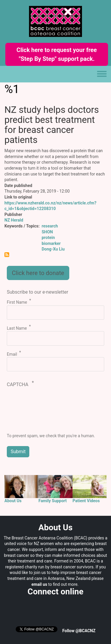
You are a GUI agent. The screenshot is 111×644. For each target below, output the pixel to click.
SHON (47, 232)
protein (48, 238)
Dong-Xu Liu (53, 249)
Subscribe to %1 (7, 255)
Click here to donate (38, 273)
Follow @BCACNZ (79, 631)
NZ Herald (14, 220)
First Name (17, 302)
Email (12, 354)
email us (39, 584)
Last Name (17, 328)
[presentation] (31, 412)
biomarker (51, 243)
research (50, 226)
